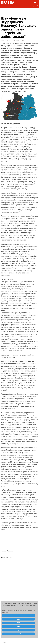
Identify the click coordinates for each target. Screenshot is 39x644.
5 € (19, 616)
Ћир (33, 6)
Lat (37, 6)
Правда (8, 3)
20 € (18, 623)
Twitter (4, 642)
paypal (18, 634)
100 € (19, 630)
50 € (18, 626)
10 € (18, 619)
